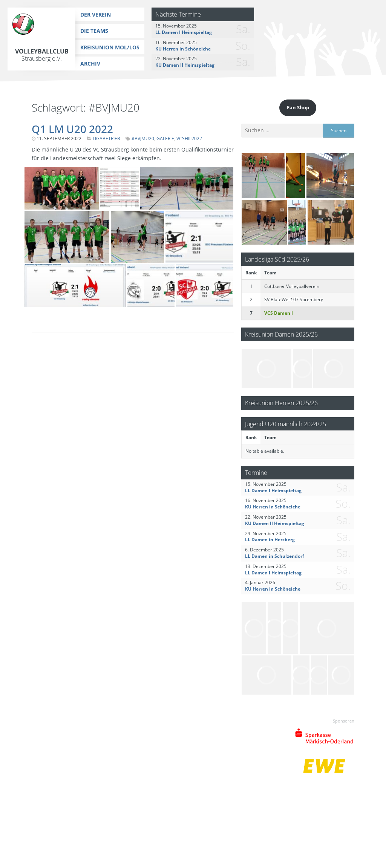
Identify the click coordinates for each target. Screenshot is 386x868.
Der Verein (96, 15)
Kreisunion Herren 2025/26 (281, 403)
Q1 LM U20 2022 (72, 129)
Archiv (90, 64)
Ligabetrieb (106, 139)
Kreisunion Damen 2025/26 (281, 334)
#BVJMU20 (143, 139)
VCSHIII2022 (189, 139)
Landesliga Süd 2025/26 (277, 259)
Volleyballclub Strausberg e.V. (42, 55)
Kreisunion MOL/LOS (110, 47)
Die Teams (94, 31)
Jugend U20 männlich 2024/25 (286, 424)
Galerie (165, 139)
